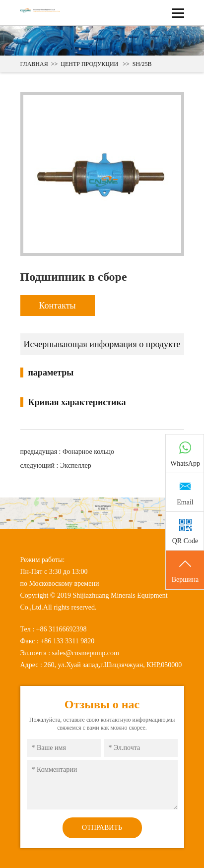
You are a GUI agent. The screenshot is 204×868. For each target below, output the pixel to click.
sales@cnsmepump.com (86, 653)
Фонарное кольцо (88, 452)
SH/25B (142, 64)
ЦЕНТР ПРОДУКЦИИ (89, 64)
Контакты (57, 306)
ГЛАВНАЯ (34, 64)
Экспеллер (76, 465)
